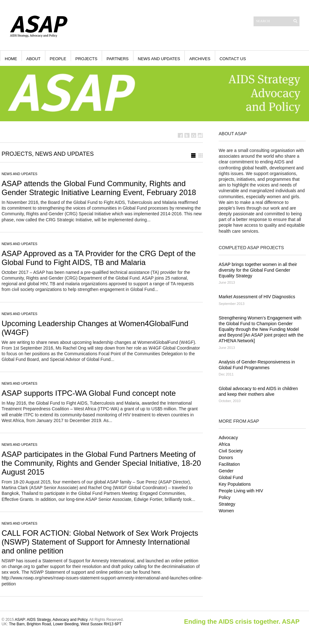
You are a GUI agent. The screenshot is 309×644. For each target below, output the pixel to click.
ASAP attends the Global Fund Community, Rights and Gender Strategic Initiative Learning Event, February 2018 (99, 188)
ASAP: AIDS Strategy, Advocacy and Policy (51, 620)
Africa (224, 444)
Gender (226, 471)
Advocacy (228, 438)
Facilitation (229, 464)
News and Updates (159, 59)
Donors (226, 458)
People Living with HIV (241, 491)
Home (11, 59)
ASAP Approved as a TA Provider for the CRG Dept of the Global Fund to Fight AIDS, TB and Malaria (99, 258)
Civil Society (231, 451)
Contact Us (233, 59)
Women (226, 511)
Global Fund (231, 477)
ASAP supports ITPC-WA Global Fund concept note (89, 393)
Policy (225, 497)
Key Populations (235, 484)
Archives (200, 59)
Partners (118, 59)
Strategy (227, 504)
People (58, 59)
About (33, 59)
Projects (86, 59)
